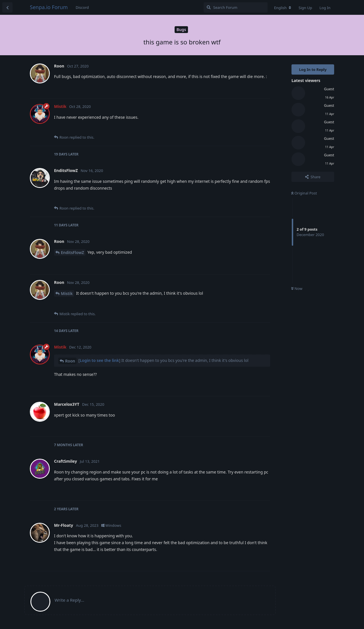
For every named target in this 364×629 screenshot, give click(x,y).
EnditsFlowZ (73, 252)
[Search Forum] (236, 7)
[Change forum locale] (283, 8)
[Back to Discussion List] (7, 7)
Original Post (304, 193)
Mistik (67, 293)
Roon (70, 361)
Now (297, 288)
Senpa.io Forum (49, 7)
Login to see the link (99, 360)
